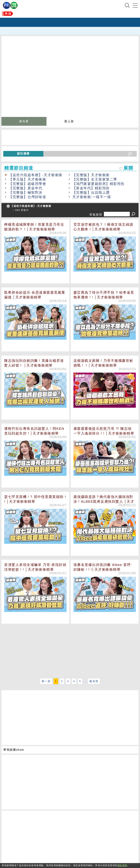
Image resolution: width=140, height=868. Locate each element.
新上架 (69, 121)
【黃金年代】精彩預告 (91, 188)
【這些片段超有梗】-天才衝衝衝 (36, 175)
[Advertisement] (70, 651)
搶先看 (24, 121)
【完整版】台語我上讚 (91, 193)
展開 (128, 168)
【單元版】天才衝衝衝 (27, 179)
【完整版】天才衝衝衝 (91, 175)
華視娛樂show (14, 750)
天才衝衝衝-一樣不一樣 (92, 197)
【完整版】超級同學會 (27, 184)
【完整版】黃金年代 (26, 188)
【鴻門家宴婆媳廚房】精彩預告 (99, 184)
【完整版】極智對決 (26, 193)
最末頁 (94, 681)
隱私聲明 (122, 865)
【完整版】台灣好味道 (27, 197)
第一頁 (46, 681)
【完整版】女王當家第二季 (95, 179)
